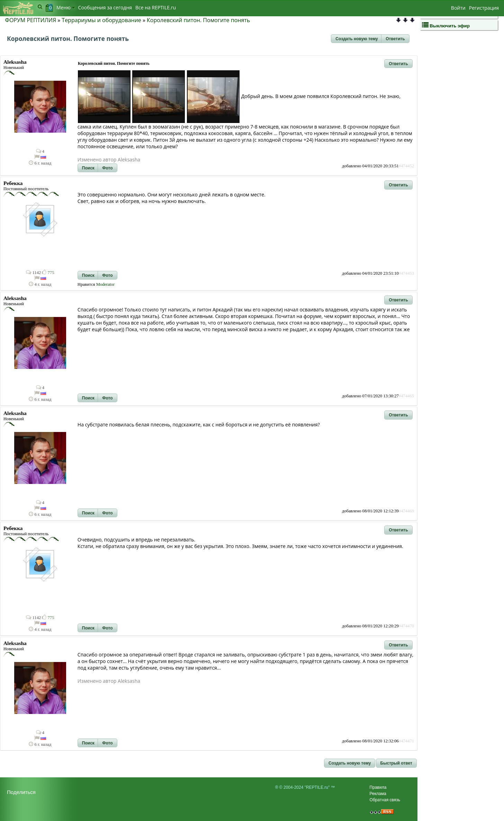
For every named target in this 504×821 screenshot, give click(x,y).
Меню (66, 7)
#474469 (406, 511)
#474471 (406, 741)
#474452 (406, 166)
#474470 (406, 626)
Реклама (378, 794)
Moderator (105, 284)
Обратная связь (385, 800)
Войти (458, 8)
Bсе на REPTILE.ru (156, 7)
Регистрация (484, 8)
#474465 (406, 396)
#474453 (406, 273)
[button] (357, 39)
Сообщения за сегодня (105, 7)
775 (48, 273)
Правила (378, 787)
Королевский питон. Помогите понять (198, 20)
